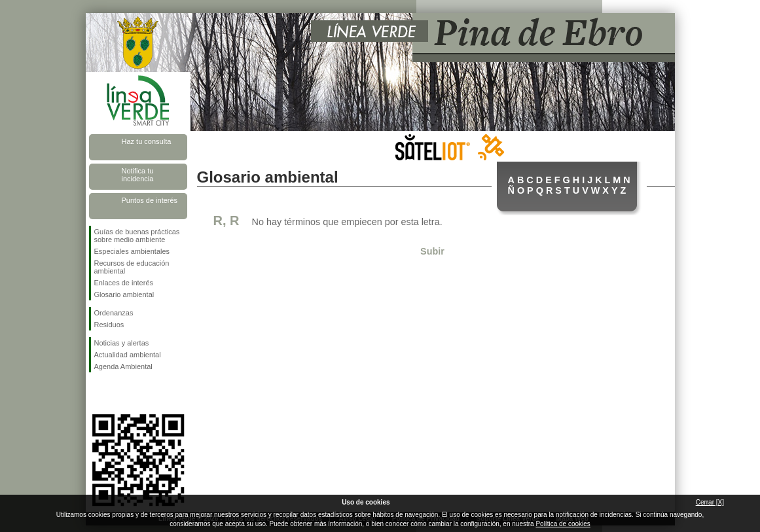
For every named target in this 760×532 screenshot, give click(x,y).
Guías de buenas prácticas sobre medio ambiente (137, 236)
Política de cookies (563, 524)
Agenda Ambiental (123, 366)
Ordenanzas (114, 313)
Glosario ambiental (124, 294)
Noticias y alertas (122, 343)
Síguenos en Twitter (118, 393)
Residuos (109, 325)
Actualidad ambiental (128, 355)
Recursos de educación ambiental (132, 267)
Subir (432, 251)
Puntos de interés (150, 200)
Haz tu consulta (147, 141)
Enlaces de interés (124, 283)
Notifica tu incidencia (138, 175)
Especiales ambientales (132, 251)
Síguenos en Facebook (97, 393)
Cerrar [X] (710, 502)
